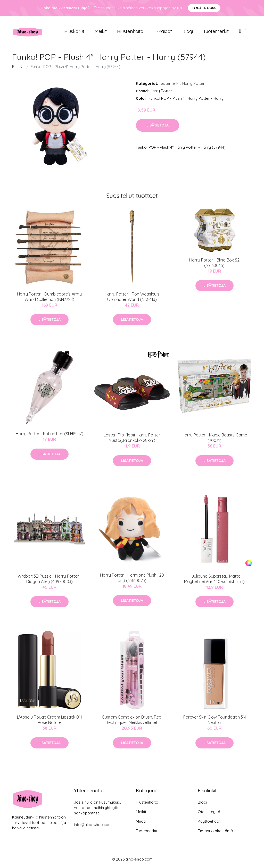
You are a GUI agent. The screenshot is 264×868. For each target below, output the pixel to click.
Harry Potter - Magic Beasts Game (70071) (214, 438)
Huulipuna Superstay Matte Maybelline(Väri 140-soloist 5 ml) (214, 579)
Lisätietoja (158, 125)
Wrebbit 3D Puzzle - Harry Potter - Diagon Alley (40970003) (49, 579)
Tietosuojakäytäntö (215, 831)
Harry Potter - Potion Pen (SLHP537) (49, 434)
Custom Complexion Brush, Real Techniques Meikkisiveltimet (132, 720)
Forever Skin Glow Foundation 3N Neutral (214, 720)
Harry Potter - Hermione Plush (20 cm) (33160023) (132, 578)
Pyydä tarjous (204, 8)
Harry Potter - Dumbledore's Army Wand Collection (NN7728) (49, 297)
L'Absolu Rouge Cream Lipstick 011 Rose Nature (49, 720)
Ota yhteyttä (209, 812)
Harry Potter (193, 83)
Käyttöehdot (209, 821)
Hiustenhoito (130, 31)
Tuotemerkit (216, 31)
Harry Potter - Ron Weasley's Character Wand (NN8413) (132, 297)
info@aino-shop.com (93, 825)
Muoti (141, 821)
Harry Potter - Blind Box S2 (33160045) (214, 263)
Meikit (101, 31)
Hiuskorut (74, 31)
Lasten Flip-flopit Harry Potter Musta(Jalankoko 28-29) (132, 438)
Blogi (188, 31)
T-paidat (163, 31)
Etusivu (18, 67)
